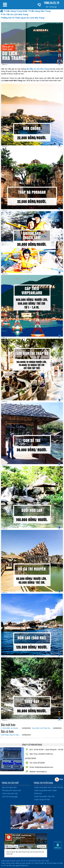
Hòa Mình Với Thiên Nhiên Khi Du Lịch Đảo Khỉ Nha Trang (42, 728)
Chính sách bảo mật (10, 793)
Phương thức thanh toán (12, 790)
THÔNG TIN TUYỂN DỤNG (43, 783)
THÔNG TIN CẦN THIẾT (10, 783)
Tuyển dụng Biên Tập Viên (44, 796)
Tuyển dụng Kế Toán (42, 800)
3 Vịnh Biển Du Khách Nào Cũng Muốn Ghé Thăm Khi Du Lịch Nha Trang (11, 728)
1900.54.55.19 (51, 3)
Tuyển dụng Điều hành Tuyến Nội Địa (49, 787)
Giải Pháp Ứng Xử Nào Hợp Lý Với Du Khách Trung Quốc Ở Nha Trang (11, 735)
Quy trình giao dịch (9, 787)
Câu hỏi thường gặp (10, 797)
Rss (57, 779)
